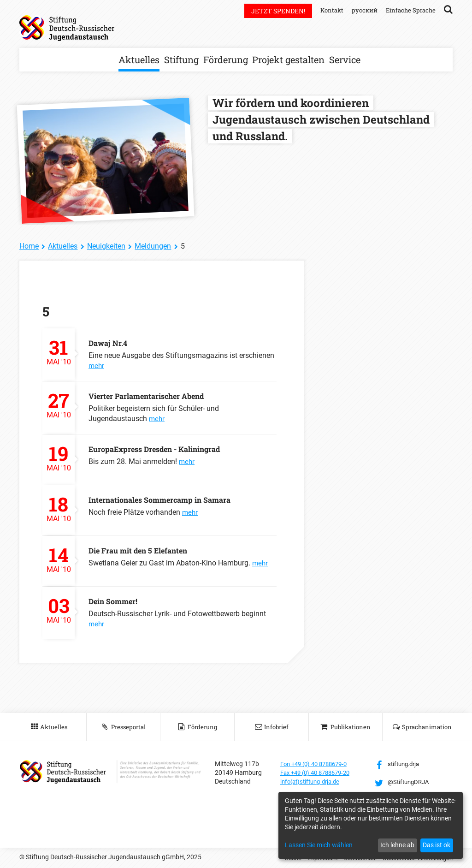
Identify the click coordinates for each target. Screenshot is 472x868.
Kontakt (327, 10)
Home (29, 246)
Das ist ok (437, 845)
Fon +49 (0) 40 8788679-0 (318, 764)
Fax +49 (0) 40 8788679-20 (319, 773)
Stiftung (181, 59)
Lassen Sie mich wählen (319, 845)
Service (345, 59)
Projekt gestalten (288, 59)
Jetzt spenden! (273, 11)
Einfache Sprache (409, 10)
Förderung (226, 59)
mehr (97, 366)
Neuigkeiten (106, 246)
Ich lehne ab (397, 845)
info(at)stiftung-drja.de (313, 781)
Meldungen (153, 246)
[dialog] (371, 825)
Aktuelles (139, 59)
